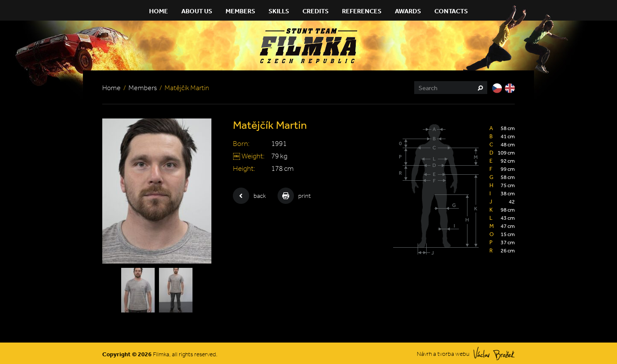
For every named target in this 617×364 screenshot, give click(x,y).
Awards (408, 11)
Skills (279, 11)
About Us (197, 11)
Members (240, 11)
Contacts (451, 11)
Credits (316, 11)
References (362, 11)
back (249, 196)
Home (159, 11)
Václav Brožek (494, 353)
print (294, 196)
